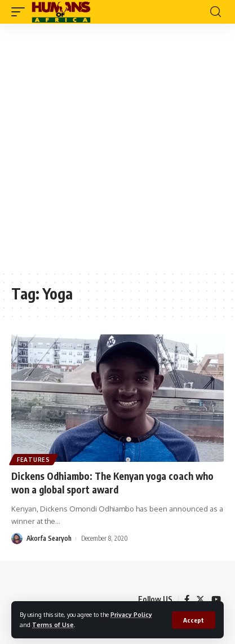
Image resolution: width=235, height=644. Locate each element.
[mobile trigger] (21, 12)
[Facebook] (187, 599)
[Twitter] (200, 599)
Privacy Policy (131, 614)
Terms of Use (53, 625)
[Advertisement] (118, 147)
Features (34, 460)
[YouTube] (216, 599)
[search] (216, 12)
